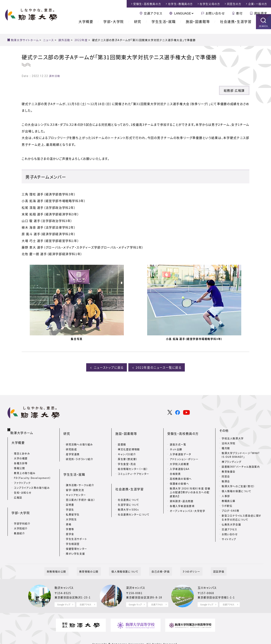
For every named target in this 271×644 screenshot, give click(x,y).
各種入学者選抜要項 (182, 499)
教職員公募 (229, 500)
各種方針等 (21, 458)
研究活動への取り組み (79, 438)
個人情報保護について (127, 559)
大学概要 (86, 26)
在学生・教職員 (180, 4)
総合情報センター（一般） (133, 462)
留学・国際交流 (75, 477)
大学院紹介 (21, 517)
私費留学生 (73, 502)
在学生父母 (210, 4)
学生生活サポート (77, 526)
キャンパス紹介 (127, 447)
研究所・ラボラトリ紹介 (80, 452)
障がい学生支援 (75, 541)
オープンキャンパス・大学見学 (187, 504)
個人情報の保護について (237, 490)
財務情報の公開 (69, 559)
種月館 (226, 447)
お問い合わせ (215, 13)
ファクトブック (22, 477)
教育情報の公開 (96, 559)
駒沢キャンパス (65, 575)
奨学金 (70, 521)
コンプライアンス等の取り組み (32, 482)
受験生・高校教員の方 (183, 430)
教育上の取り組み (25, 468)
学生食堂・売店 (127, 457)
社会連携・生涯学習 (236, 26)
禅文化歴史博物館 (129, 442)
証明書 (70, 492)
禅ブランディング (232, 461)
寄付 (239, 13)
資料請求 (261, 13)
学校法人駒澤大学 (233, 438)
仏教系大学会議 (231, 524)
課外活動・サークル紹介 (80, 472)
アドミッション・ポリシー (184, 452)
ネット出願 (176, 442)
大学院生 (71, 507)
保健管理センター (77, 536)
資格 (69, 512)
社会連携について (129, 487)
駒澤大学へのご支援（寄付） (238, 486)
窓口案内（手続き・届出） (80, 487)
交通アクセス (153, 13)
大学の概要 (21, 453)
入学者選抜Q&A (180, 462)
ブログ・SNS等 (231, 510)
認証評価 (206, 559)
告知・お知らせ (23, 487)
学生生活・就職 (164, 26)
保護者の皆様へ (179, 477)
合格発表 (175, 467)
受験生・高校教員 (147, 4)
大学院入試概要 (179, 457)
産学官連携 (73, 447)
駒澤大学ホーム (22, 429)
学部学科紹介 (22, 512)
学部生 (70, 497)
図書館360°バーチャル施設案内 (241, 466)
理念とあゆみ (22, 448)
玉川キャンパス (208, 575)
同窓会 (226, 476)
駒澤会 (226, 481)
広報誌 (18, 492)
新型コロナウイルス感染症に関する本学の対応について (242, 517)
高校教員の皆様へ (181, 472)
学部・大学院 (114, 26)
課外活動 (55, 76)
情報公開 (19, 463)
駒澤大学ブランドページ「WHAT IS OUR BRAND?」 (241, 454)
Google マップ (64, 592)
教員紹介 (19, 522)
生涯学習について (129, 492)
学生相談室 (73, 531)
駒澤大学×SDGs (128, 497)
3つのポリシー (184, 559)
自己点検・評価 (158, 559)
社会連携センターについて (134, 502)
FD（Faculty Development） (32, 473)
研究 (138, 26)
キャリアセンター (76, 482)
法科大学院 (229, 442)
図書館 (122, 438)
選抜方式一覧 (178, 438)
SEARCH (264, 31)
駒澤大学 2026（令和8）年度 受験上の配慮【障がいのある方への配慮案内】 (190, 486)
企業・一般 (258, 4)
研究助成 (71, 442)
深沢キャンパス (137, 575)
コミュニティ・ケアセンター (134, 467)
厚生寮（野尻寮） (128, 452)
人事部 (226, 495)
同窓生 (234, 4)
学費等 (70, 516)
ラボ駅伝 (227, 505)
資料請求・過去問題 (182, 494)
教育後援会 (229, 471)
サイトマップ (229, 538)
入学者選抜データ (180, 447)
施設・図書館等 (198, 26)
